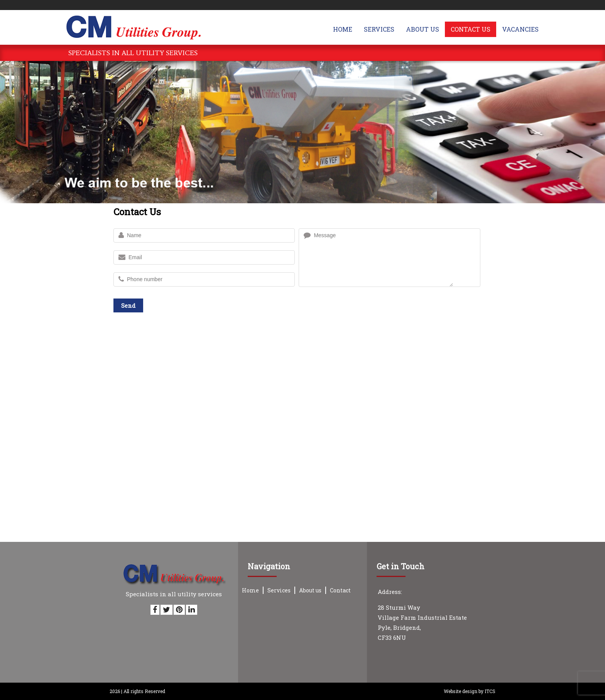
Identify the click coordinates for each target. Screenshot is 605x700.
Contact (340, 590)
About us (310, 590)
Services (279, 590)
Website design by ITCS (470, 691)
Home (250, 590)
